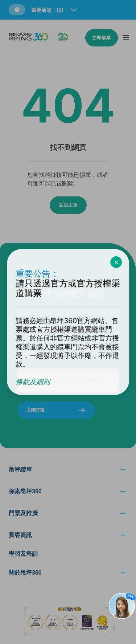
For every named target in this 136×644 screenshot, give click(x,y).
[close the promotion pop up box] (116, 262)
